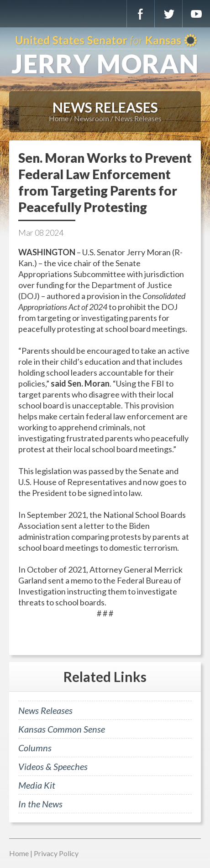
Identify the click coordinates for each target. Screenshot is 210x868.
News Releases (138, 118)
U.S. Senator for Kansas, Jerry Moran (105, 55)
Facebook (141, 14)
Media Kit (37, 785)
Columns (35, 748)
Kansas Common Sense (62, 729)
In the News (40, 804)
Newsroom (92, 118)
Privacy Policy (56, 853)
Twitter (168, 14)
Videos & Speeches (53, 766)
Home (59, 118)
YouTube (196, 14)
